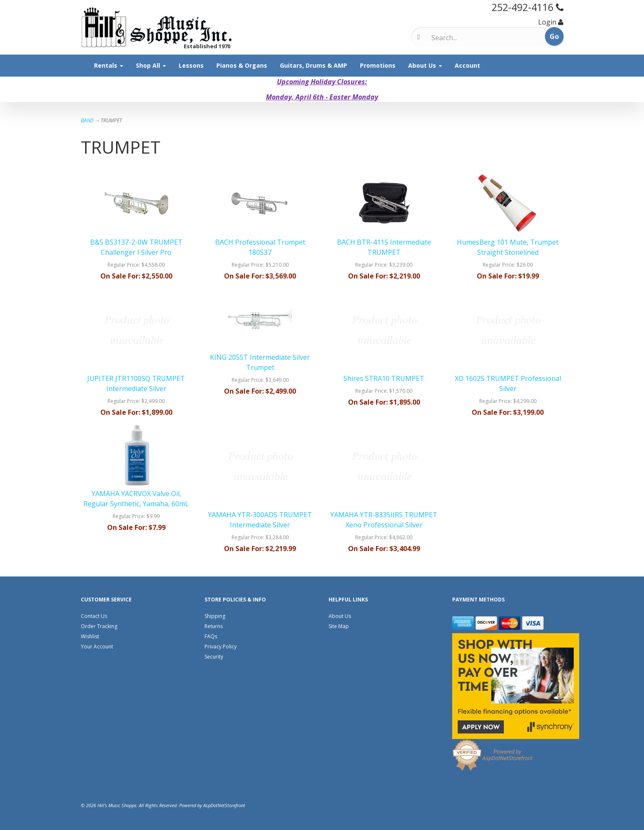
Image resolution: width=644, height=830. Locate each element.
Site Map (339, 626)
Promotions (378, 65)
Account (467, 65)
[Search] (467, 38)
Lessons (191, 65)
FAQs (211, 636)
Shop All (151, 65)
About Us (425, 65)
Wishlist (90, 636)
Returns (214, 626)
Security (214, 657)
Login (547, 22)
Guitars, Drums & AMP (314, 65)
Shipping (215, 616)
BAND (87, 120)
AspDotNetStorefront (224, 805)
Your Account (97, 647)
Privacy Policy (221, 647)
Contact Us (94, 616)
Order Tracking (99, 626)
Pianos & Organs (242, 65)
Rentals (109, 65)
